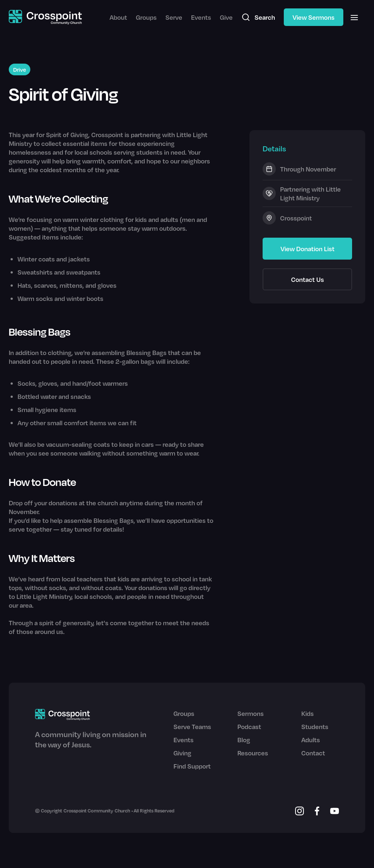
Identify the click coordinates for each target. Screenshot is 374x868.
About (118, 17)
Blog (244, 740)
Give (226, 17)
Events (201, 17)
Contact (313, 753)
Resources (253, 753)
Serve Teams (192, 727)
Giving (182, 753)
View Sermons (314, 17)
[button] (354, 17)
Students (315, 727)
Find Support (192, 766)
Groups (146, 17)
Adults (311, 740)
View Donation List (308, 249)
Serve (174, 17)
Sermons (251, 713)
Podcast (249, 727)
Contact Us (308, 279)
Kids (308, 713)
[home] (45, 17)
